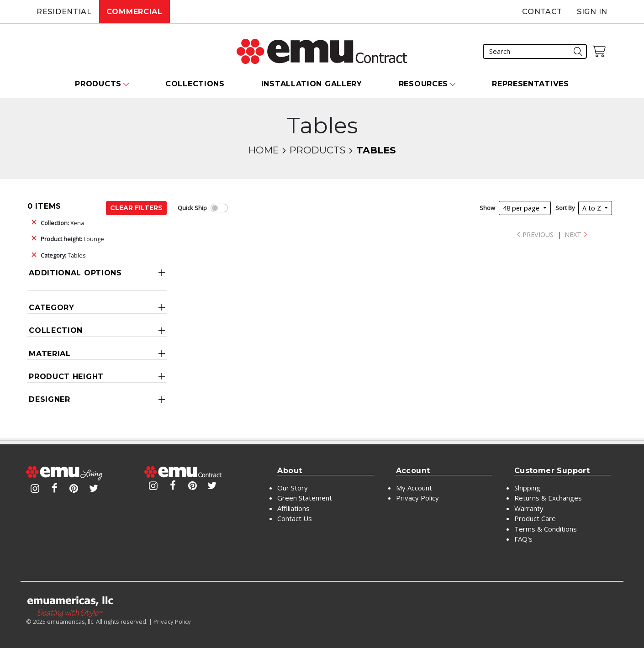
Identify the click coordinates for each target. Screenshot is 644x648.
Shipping (527, 488)
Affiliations (293, 508)
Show (487, 208)
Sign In (592, 12)
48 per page (522, 208)
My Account (414, 488)
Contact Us (295, 518)
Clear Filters (136, 208)
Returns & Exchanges (548, 498)
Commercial (135, 12)
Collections (195, 84)
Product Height (66, 377)
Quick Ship (192, 208)
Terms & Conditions (546, 529)
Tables (63, 255)
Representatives (531, 84)
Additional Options (75, 273)
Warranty (529, 508)
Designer (50, 399)
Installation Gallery (312, 84)
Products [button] (98, 84)
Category (52, 308)
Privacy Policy (417, 498)
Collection (56, 330)
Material (50, 354)
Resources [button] (423, 84)
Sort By (565, 208)
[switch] (219, 208)
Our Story (293, 488)
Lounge (72, 239)
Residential (64, 12)
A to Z (593, 208)
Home (264, 150)
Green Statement (305, 498)
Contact (542, 12)
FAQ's (523, 539)
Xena (62, 223)
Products (317, 150)
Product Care (535, 518)
